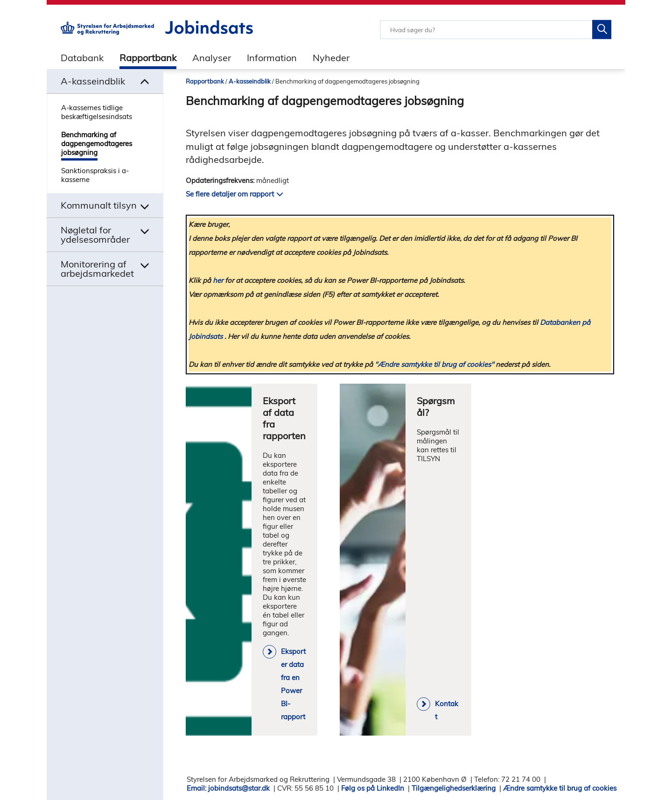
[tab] (75, 57)
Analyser (212, 58)
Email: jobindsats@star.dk (228, 788)
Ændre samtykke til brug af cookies (560, 788)
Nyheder (331, 58)
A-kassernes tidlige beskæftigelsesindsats (97, 112)
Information (272, 58)
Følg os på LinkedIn (373, 788)
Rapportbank (148, 58)
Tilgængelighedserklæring (454, 788)
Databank (82, 58)
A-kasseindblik (250, 81)
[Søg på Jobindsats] (602, 30)
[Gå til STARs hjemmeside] (107, 32)
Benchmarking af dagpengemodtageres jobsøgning (97, 144)
